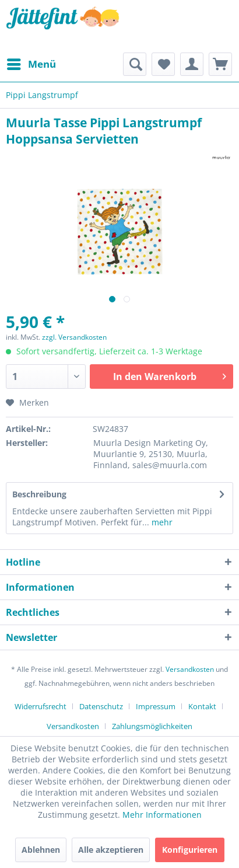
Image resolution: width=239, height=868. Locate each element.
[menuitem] (31, 64)
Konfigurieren (190, 850)
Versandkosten (190, 669)
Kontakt (202, 706)
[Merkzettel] (163, 64)
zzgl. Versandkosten (74, 337)
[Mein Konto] (192, 64)
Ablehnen (41, 850)
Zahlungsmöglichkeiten (152, 726)
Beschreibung (39, 494)
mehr (161, 522)
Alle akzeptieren (111, 850)
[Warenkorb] (220, 64)
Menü (31, 63)
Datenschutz (101, 706)
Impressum (156, 706)
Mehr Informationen (162, 815)
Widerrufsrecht (41, 706)
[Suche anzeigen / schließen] (135, 64)
